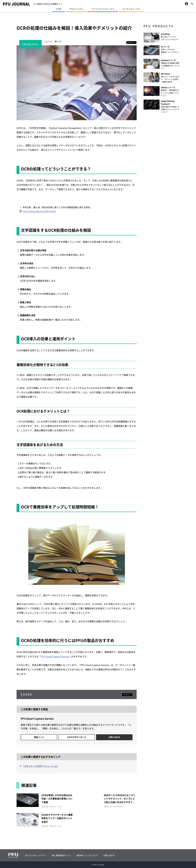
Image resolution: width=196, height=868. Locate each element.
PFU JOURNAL (16, 4)
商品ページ (39, 737)
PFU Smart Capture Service (55, 656)
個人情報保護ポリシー (61, 855)
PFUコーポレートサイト (36, 855)
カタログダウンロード (77, 737)
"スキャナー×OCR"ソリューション (40, 766)
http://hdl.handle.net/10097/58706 (39, 211)
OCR (59, 41)
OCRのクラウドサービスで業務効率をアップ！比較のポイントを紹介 (57, 818)
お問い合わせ (114, 737)
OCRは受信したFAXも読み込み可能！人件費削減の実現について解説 (57, 799)
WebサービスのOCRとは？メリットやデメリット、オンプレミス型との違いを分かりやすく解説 (120, 800)
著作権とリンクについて (87, 855)
